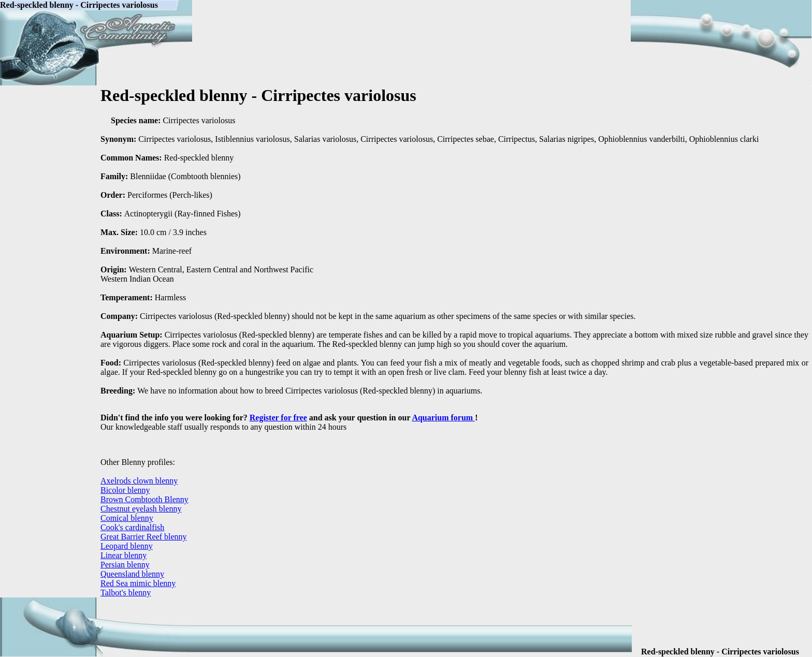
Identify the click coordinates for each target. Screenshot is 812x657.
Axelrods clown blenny (139, 481)
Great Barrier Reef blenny (144, 537)
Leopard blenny (127, 546)
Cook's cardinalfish (132, 527)
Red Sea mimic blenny (138, 583)
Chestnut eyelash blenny (141, 509)
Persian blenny (125, 565)
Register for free (278, 418)
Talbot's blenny (126, 593)
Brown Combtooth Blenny (144, 499)
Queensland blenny (132, 574)
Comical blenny (127, 518)
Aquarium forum (443, 418)
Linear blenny (124, 555)
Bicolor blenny (125, 490)
